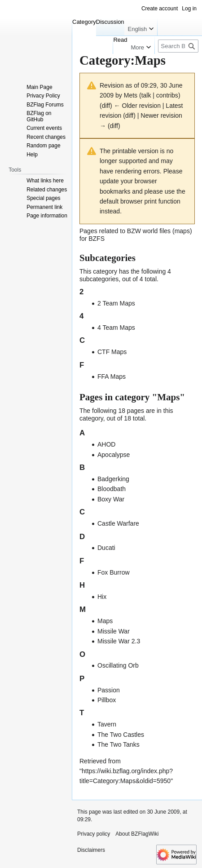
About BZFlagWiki (137, 834)
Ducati (106, 548)
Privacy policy (94, 834)
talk (146, 95)
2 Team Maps (116, 303)
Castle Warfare (118, 523)
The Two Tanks (119, 744)
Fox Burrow (114, 572)
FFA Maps (112, 376)
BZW (134, 231)
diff (106, 106)
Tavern (107, 724)
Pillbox (107, 700)
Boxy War (111, 499)
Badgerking (113, 479)
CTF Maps (112, 352)
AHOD (106, 444)
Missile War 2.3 (119, 641)
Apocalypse (114, 455)
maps (182, 231)
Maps (105, 621)
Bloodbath (112, 489)
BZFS (97, 239)
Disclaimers (91, 850)
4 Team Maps (116, 328)
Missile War (114, 631)
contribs (167, 95)
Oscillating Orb (118, 665)
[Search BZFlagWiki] (178, 46)
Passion (109, 690)
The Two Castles (121, 735)
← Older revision (137, 106)
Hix (102, 597)
